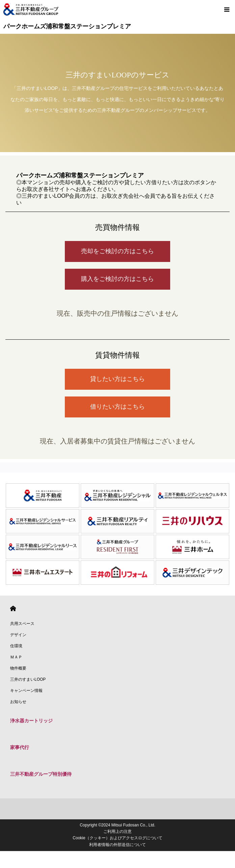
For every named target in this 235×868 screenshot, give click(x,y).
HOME (13, 609)
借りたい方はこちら (117, 407)
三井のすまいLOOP (28, 679)
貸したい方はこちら (117, 379)
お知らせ (18, 702)
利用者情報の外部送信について (117, 845)
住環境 (16, 646)
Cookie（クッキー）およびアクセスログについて (117, 838)
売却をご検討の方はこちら (117, 251)
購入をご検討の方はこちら (117, 279)
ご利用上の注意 (117, 831)
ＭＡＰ (16, 657)
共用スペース (22, 624)
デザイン (18, 635)
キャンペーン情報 (26, 691)
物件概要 (18, 668)
